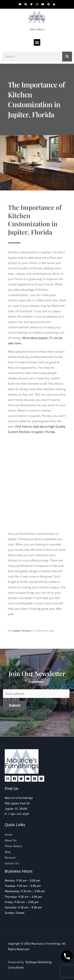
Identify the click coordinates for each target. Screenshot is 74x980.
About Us (11, 841)
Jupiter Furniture (22, 631)
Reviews (10, 858)
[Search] (67, 57)
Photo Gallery (13, 846)
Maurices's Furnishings (46, 944)
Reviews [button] (15, 971)
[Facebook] (14, 779)
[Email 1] (8, 779)
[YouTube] (28, 779)
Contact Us (12, 864)
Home (9, 835)
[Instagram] (41, 779)
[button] (37, 42)
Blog (8, 852)
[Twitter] (21, 779)
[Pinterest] (35, 779)
